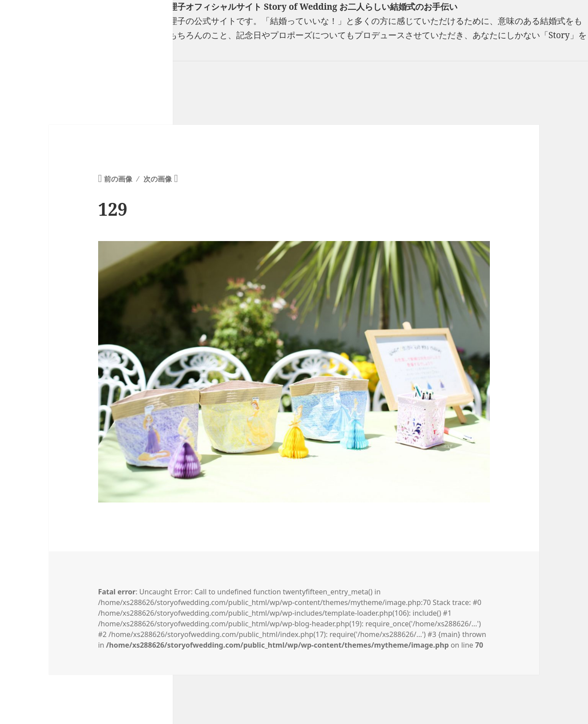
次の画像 (158, 179)
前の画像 (118, 179)
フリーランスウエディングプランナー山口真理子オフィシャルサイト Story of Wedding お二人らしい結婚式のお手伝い (229, 7)
